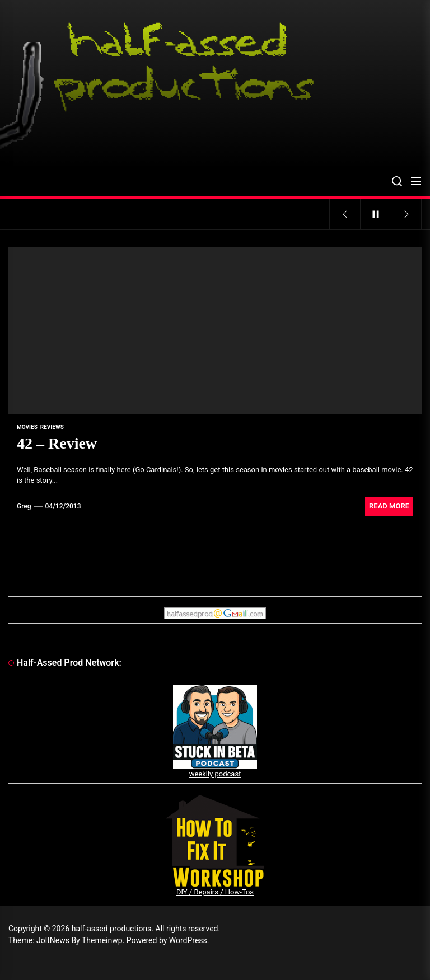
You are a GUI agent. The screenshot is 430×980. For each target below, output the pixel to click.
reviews (52, 427)
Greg (24, 506)
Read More (389, 506)
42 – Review (57, 443)
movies (27, 427)
